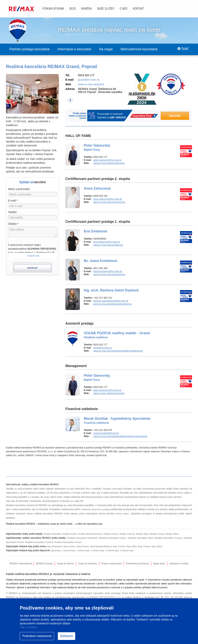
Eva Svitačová (95, 231)
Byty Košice (70, 546)
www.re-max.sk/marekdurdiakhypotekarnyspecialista (120, 436)
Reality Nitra (143, 534)
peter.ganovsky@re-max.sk (107, 160)
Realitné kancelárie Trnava (69, 542)
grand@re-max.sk (89, 80)
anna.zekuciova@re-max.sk (108, 199)
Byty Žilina (158, 546)
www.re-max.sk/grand (91, 84)
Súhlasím (67, 636)
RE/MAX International (21, 564)
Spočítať (175, 116)
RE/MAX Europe (44, 564)
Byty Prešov (83, 546)
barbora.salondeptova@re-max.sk (111, 301)
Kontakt (139, 9)
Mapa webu (159, 564)
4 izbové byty (112, 551)
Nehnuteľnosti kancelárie (145, 49)
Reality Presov (112, 534)
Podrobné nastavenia (37, 636)
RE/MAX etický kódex (119, 514)
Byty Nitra (133, 546)
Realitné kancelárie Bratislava (82, 538)
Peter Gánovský (97, 148)
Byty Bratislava (55, 546)
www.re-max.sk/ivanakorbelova (109, 275)
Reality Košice (70, 534)
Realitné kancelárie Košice (112, 538)
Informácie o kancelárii (77, 49)
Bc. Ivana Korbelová (100, 261)
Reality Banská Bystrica (91, 534)
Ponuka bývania (53, 9)
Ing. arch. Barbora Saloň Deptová (111, 290)
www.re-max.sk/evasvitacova (108, 245)
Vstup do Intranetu (88, 564)
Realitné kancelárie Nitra (140, 538)
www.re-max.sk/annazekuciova (109, 202)
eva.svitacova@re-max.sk (107, 242)
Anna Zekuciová (97, 189)
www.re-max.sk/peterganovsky (109, 163)
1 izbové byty (68, 551)
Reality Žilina (174, 534)
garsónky (56, 551)
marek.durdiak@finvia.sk (106, 433)
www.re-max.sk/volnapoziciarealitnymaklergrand (118, 351)
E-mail (13, 201)
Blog (73, 9)
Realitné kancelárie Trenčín (40, 542)
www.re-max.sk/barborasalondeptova (112, 304)
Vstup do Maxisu (65, 564)
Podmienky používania (137, 564)
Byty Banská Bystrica (102, 546)
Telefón (12, 212)
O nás (124, 9)
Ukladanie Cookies (179, 564)
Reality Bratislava (53, 534)
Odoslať (32, 268)
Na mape (110, 49)
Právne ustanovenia (111, 564)
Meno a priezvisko (19, 189)
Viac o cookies (28, 627)
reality (53, 524)
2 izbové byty (83, 551)
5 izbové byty (127, 551)
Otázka (13, 224)
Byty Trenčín (120, 546)
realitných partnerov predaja (97, 510)
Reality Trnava (158, 534)
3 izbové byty (98, 551)
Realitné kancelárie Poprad (168, 538)
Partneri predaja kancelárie (31, 49)
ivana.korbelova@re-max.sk (108, 272)
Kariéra (87, 9)
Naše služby (106, 9)
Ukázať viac (33, 256)
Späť (182, 49)
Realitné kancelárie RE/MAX (118, 489)
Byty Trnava (146, 546)
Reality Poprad (128, 534)
